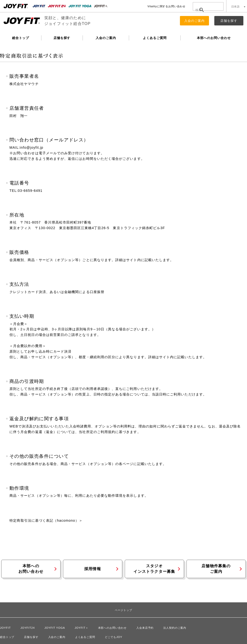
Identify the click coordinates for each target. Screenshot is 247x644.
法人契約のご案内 (175, 628)
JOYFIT (5, 628)
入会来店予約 (145, 628)
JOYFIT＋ (81, 628)
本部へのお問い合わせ (214, 38)
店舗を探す (229, 21)
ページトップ (123, 610)
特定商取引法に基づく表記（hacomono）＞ (46, 520)
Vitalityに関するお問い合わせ (166, 6)
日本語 (235, 7)
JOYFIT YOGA (55, 628)
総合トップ (21, 38)
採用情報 (93, 569)
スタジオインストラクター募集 (154, 569)
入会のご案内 (194, 21)
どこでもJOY (114, 637)
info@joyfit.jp (32, 147)
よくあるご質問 (155, 38)
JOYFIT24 (28, 628)
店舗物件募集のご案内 (216, 569)
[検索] (205, 10)
